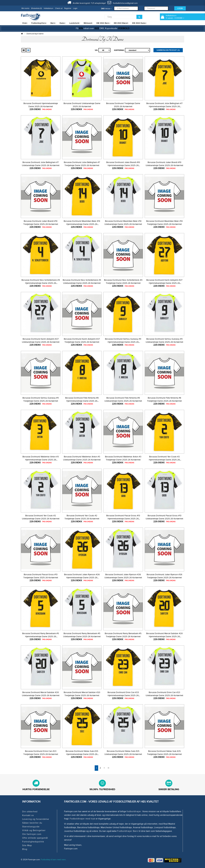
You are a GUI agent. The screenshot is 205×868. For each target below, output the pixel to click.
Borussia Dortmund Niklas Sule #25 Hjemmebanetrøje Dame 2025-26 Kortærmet (82, 754)
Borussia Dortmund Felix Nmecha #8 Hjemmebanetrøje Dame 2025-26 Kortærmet (82, 401)
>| (108, 768)
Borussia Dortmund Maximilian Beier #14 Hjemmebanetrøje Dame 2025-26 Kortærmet (82, 224)
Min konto (25, 8)
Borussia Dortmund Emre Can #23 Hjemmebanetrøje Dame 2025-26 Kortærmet (123, 695)
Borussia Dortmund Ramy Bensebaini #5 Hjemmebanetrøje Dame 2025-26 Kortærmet (41, 636)
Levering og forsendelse (36, 819)
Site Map (27, 845)
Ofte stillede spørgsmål (35, 838)
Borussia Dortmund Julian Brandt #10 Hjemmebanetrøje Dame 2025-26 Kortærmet (123, 165)
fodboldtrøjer (134, 811)
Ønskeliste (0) (37, 8)
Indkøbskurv (48, 8)
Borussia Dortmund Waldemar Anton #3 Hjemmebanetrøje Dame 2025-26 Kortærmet (41, 460)
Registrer (68, 8)
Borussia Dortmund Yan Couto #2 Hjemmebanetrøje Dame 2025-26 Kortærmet (164, 460)
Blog (25, 849)
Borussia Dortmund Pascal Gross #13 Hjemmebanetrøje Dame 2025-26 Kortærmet (123, 519)
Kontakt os (28, 815)
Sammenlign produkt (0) (168, 50)
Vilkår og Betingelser (34, 830)
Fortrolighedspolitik (33, 842)
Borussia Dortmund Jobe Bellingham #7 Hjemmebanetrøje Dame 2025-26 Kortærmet (164, 106)
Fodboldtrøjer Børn (128, 831)
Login (75, 8)
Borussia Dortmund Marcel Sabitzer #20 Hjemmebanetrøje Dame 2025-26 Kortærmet (164, 636)
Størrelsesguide (31, 827)
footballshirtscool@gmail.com (123, 3)
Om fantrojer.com (32, 834)
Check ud (59, 8)
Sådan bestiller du (32, 823)
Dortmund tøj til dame (35, 34)
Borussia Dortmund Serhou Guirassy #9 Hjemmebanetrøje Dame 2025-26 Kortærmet (123, 342)
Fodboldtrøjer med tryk (82, 819)
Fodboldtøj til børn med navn (53, 860)
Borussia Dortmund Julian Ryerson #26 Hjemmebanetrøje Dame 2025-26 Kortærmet (82, 578)
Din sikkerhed (30, 812)
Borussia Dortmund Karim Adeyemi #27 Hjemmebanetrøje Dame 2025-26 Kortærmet (164, 283)
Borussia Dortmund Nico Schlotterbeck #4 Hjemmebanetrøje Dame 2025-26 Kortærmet (41, 283)
